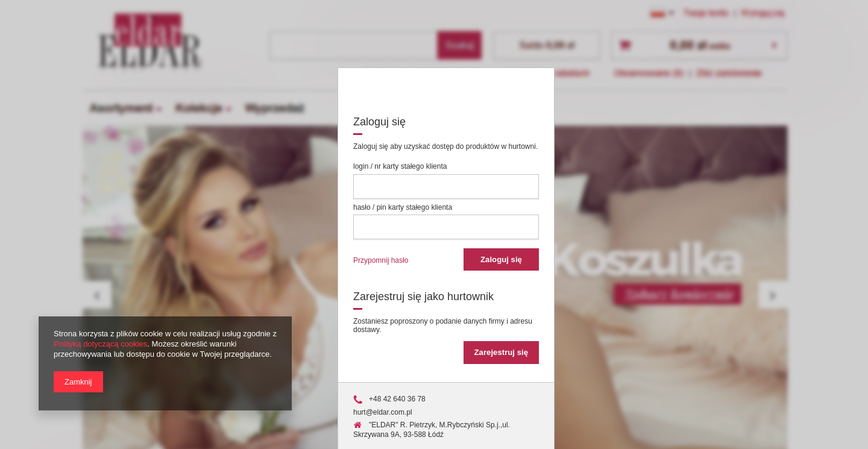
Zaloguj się (501, 259)
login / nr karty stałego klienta (400, 166)
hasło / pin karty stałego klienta (403, 207)
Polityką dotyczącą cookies (100, 344)
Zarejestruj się (501, 352)
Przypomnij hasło (381, 260)
